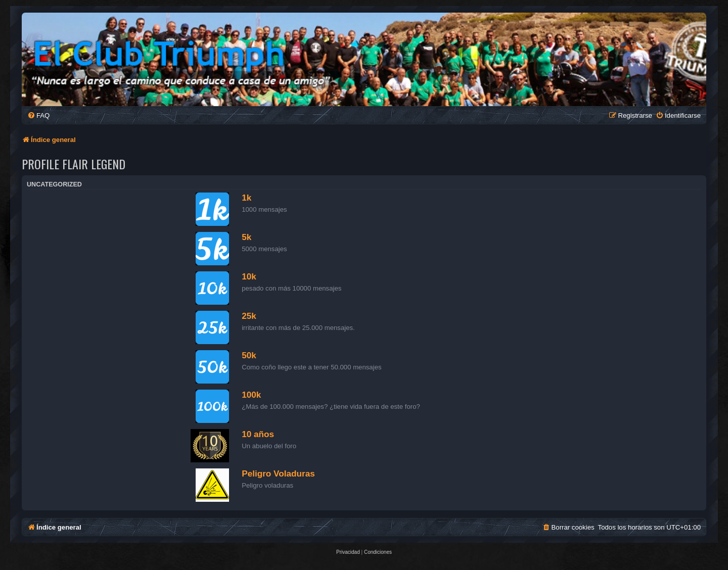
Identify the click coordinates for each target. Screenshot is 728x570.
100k (251, 395)
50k (249, 355)
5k (246, 237)
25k (249, 316)
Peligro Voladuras (278, 473)
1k (246, 198)
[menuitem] (38, 115)
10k (249, 276)
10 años (258, 434)
